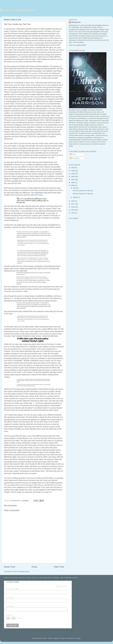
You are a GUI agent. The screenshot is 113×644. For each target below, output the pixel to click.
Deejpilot (63, 638)
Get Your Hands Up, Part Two (83, 191)
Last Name (10, 606)
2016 (73, 207)
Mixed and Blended (17, 10)
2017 (73, 204)
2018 (73, 201)
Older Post (59, 567)
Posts (73, 154)
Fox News (25, 327)
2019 (73, 185)
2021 (73, 180)
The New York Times (48, 438)
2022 (73, 177)
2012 (73, 213)
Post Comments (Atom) (21, 572)
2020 (73, 182)
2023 (73, 174)
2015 (73, 210)
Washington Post (41, 193)
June (75, 188)
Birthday (9, 615)
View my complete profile (77, 45)
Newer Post (9, 567)
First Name (10, 598)
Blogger (78, 638)
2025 (73, 168)
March (75, 197)
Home (34, 567)
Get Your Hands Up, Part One (83, 194)
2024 (73, 171)
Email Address (12, 589)
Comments (75, 158)
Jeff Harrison (76, 22)
